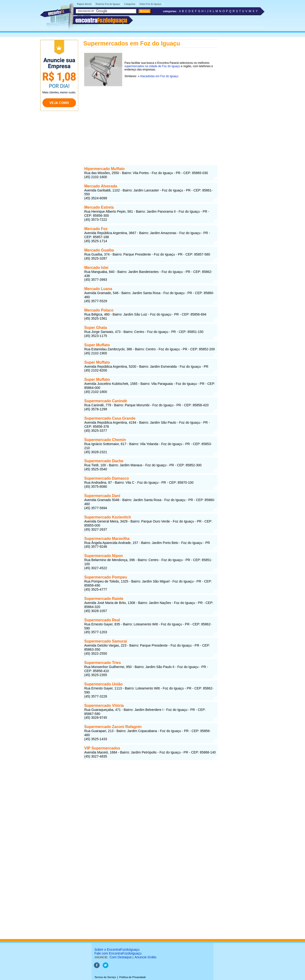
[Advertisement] (150, 121)
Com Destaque (121, 957)
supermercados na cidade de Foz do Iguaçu (152, 66)
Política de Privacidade (133, 977)
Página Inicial (84, 4)
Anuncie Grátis (145, 957)
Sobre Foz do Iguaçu (150, 4)
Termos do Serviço (105, 977)
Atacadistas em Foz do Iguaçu (159, 76)
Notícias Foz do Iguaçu (108, 4)
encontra (101, 20)
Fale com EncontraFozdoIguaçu (118, 953)
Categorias (130, 4)
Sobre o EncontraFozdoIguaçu (117, 950)
